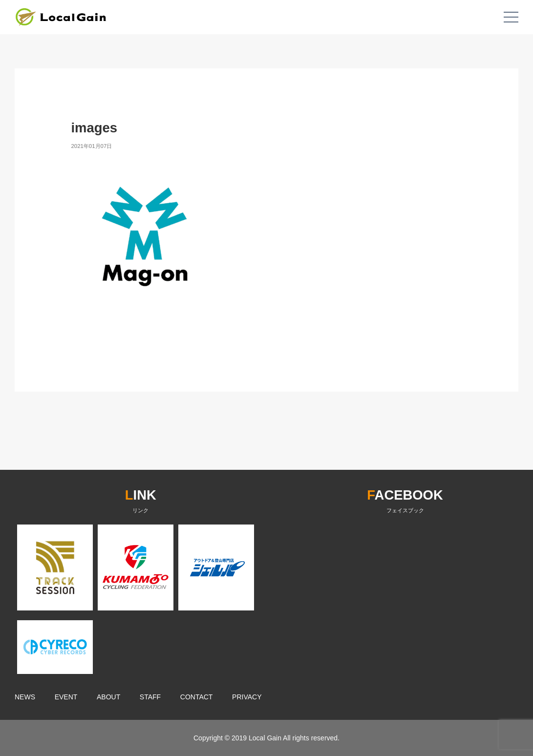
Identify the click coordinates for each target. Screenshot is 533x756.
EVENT (66, 697)
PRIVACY (247, 697)
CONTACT (197, 697)
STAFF (150, 697)
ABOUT (108, 697)
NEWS (25, 697)
